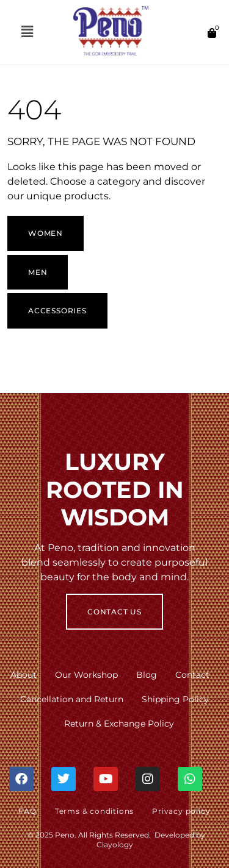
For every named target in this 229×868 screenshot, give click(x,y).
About (24, 675)
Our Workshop (86, 675)
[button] (27, 32)
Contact (192, 675)
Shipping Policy (175, 699)
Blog (147, 675)
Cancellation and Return (72, 699)
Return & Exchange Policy (119, 724)
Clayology (115, 845)
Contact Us (114, 612)
